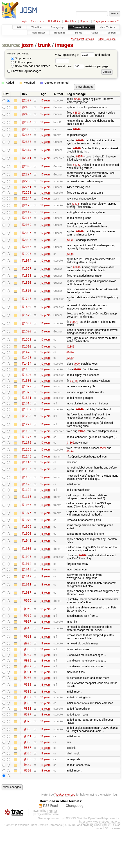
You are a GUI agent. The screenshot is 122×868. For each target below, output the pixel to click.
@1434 (27, 374)
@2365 (27, 144)
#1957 (70, 361)
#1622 (83, 578)
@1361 (27, 412)
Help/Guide (54, 21)
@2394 (27, 123)
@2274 (27, 176)
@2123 (27, 210)
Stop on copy (21, 58)
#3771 (80, 142)
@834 (28, 802)
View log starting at (75, 55)
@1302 (27, 425)
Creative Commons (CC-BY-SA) (57, 863)
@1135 (27, 489)
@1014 (27, 587)
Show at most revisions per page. (82, 66)
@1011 (27, 608)
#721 (103, 466)
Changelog (57, 27)
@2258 (27, 184)
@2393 (27, 130)
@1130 (27, 497)
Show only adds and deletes (31, 66)
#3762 (77, 167)
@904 (28, 682)
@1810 (27, 299)
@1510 (27, 355)
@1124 (27, 510)
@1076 (27, 534)
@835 (28, 795)
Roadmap (60, 33)
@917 (28, 646)
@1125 (27, 504)
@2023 (27, 246)
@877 (28, 747)
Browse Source (82, 27)
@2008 (27, 254)
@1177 (27, 454)
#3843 (77, 130)
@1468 (27, 368)
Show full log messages (24, 71)
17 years (45, 101)
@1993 (27, 261)
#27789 (100, 305)
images (64, 45)
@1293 (27, 432)
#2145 (74, 393)
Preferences (37, 21)
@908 (28, 669)
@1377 (27, 400)
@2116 (27, 224)
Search (112, 33)
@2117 (27, 217)
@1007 (27, 616)
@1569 (27, 348)
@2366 (27, 137)
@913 (28, 662)
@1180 (27, 448)
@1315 (27, 419)
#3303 (70, 261)
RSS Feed (51, 843)
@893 (28, 722)
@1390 (27, 387)
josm (27, 45)
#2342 (70, 355)
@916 (28, 654)
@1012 (27, 600)
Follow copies (22, 62)
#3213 (77, 275)
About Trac (71, 21)
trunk (44, 45)
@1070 (27, 541)
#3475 (75, 209)
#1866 (70, 469)
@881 (28, 741)
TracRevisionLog (65, 832)
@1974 (27, 268)
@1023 (27, 579)
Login (24, 21)
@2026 (27, 239)
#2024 (74, 330)
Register (85, 21)
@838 (28, 776)
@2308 (27, 168)
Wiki (20, 27)
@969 (28, 633)
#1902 (77, 381)
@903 (28, 688)
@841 (28, 770)
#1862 (70, 461)
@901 (28, 701)
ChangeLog (75, 843)
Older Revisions (107, 39)
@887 (28, 728)
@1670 (27, 323)
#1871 (82, 448)
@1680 (27, 315)
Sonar (95, 33)
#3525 (77, 150)
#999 (77, 374)
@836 (28, 789)
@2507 (27, 100)
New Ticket (39, 33)
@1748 (27, 307)
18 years (45, 526)
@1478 (27, 361)
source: (11, 45)
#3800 (77, 113)
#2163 (80, 238)
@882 (28, 735)
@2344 (27, 152)
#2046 (80, 425)
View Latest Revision (82, 39)
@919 (28, 640)
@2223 (27, 196)
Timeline (36, 27)
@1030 (27, 571)
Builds (78, 33)
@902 (28, 694)
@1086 (27, 526)
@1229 (27, 441)
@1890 (27, 291)
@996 (28, 625)
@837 (28, 783)
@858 (28, 763)
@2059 (27, 231)
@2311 (27, 160)
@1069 (27, 548)
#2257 (70, 368)
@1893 (27, 284)
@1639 (27, 331)
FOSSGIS (70, 856)
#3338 (70, 247)
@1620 (27, 340)
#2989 (77, 99)
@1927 (27, 276)
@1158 (27, 468)
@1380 (27, 393)
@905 (28, 675)
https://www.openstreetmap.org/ (100, 859)
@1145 (27, 481)
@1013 (27, 593)
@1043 (27, 563)
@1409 (27, 380)
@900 (28, 707)
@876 (28, 755)
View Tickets (107, 27)
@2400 (27, 115)
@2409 (27, 108)
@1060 (27, 556)
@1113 (27, 518)
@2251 (27, 190)
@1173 (27, 461)
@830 (28, 808)
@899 (28, 714)
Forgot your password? (106, 21)
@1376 (27, 406)
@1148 (27, 475)
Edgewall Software (47, 852)
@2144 (27, 203)
